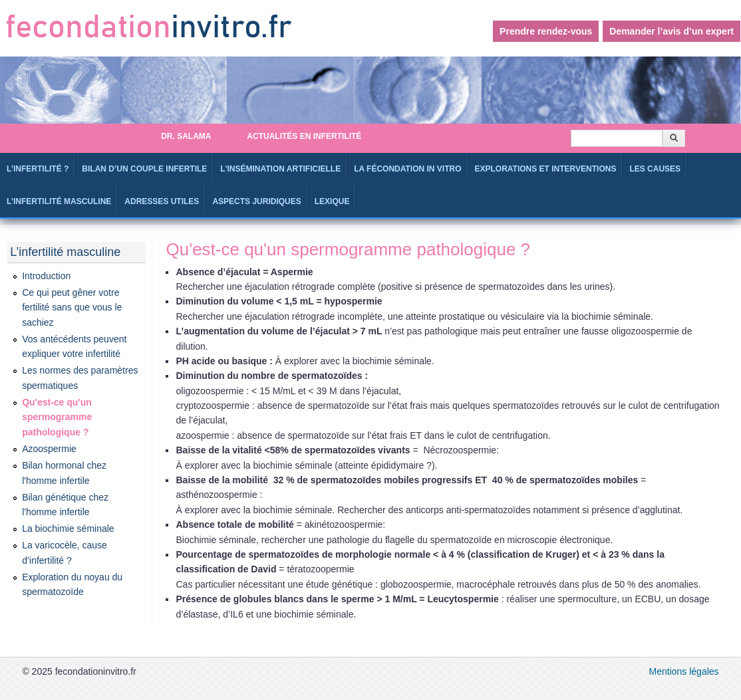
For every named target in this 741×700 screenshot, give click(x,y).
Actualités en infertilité (304, 136)
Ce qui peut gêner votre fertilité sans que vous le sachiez (72, 307)
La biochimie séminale (68, 528)
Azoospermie (49, 449)
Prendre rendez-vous (546, 31)
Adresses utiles (162, 201)
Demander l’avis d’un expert (671, 31)
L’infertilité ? (38, 169)
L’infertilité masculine (59, 201)
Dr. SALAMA (186, 136)
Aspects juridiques (256, 201)
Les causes (655, 169)
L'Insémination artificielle (280, 169)
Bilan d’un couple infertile (144, 169)
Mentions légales (684, 671)
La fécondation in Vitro (407, 169)
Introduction (46, 276)
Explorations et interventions (546, 169)
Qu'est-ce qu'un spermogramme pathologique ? (57, 417)
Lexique (332, 201)
